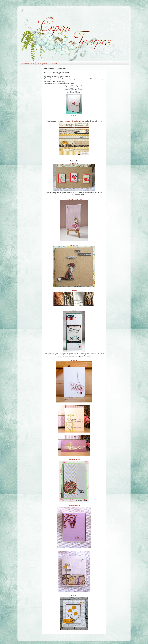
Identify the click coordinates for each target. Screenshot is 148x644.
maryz (74, 310)
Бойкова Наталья (74, 506)
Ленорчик (74, 360)
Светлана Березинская (74, 199)
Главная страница (27, 64)
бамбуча (74, 290)
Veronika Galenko (74, 460)
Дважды (74, 596)
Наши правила (42, 64)
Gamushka (74, 163)
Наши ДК (54, 64)
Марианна (74, 245)
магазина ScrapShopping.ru (74, 121)
